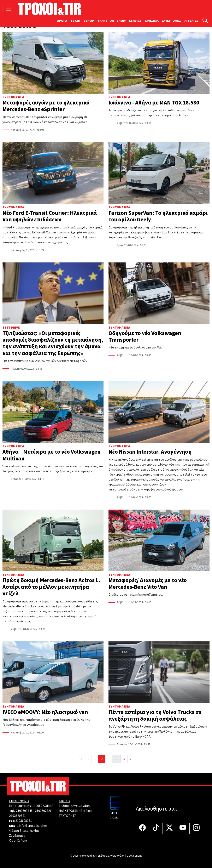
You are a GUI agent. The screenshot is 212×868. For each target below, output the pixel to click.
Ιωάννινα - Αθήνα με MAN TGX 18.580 (154, 103)
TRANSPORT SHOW (111, 21)
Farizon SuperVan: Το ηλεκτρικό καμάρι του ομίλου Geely (158, 216)
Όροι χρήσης (134, 856)
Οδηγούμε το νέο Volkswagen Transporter (145, 337)
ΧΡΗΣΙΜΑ (152, 21)
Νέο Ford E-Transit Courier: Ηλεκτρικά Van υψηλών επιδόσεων (50, 216)
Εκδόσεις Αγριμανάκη (74, 806)
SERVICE (135, 21)
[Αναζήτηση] (205, 21)
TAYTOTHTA (68, 816)
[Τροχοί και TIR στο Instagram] (196, 828)
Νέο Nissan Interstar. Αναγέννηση (150, 452)
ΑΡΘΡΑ (62, 21)
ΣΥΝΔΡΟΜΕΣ (172, 21)
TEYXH (75, 21)
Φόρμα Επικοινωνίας (24, 831)
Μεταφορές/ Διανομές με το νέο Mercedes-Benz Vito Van (148, 584)
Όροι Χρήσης (18, 841)
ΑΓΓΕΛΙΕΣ (191, 21)
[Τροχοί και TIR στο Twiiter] (169, 828)
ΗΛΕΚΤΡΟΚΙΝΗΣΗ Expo (76, 811)
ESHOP (89, 21)
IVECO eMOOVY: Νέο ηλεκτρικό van (45, 712)
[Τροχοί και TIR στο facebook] (143, 828)
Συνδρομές (17, 836)
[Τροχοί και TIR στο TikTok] (156, 828)
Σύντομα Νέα (13, 97)
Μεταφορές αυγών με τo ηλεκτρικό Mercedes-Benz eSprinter (46, 106)
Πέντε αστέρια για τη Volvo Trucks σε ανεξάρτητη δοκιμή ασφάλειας (155, 716)
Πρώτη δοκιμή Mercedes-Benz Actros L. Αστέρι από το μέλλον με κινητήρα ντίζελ (51, 587)
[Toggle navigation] (8, 9)
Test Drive (11, 328)
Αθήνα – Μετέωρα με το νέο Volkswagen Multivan (52, 455)
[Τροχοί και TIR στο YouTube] (183, 828)
